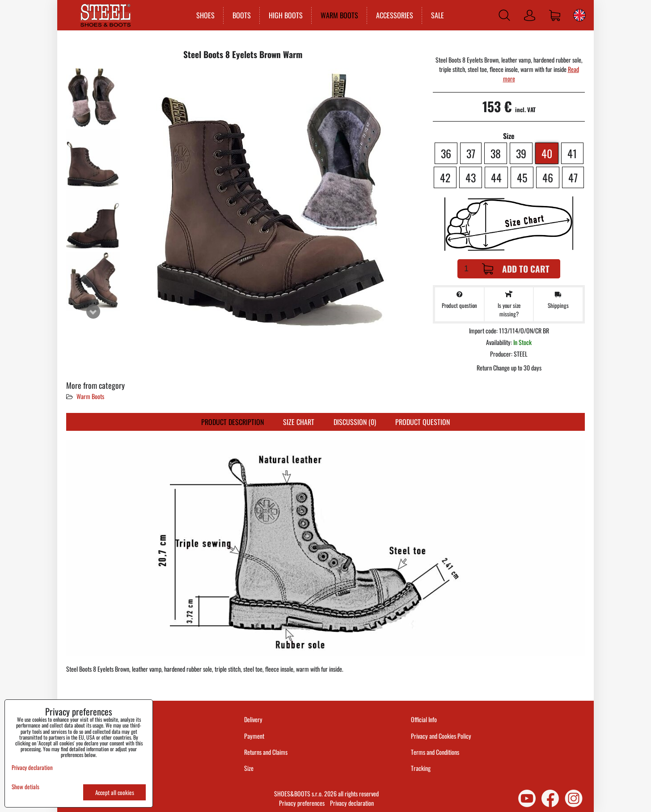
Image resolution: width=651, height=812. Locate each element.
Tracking (421, 768)
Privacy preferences (302, 803)
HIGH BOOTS (286, 15)
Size (249, 768)
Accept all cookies (115, 792)
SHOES (205, 15)
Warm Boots (90, 396)
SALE (438, 15)
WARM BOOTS (339, 15)
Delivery (253, 719)
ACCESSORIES (395, 15)
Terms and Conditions (435, 752)
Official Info (424, 719)
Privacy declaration (352, 803)
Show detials (25, 787)
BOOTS (242, 15)
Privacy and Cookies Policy (441, 736)
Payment (254, 736)
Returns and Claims (266, 752)
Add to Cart (516, 269)
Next (93, 311)
